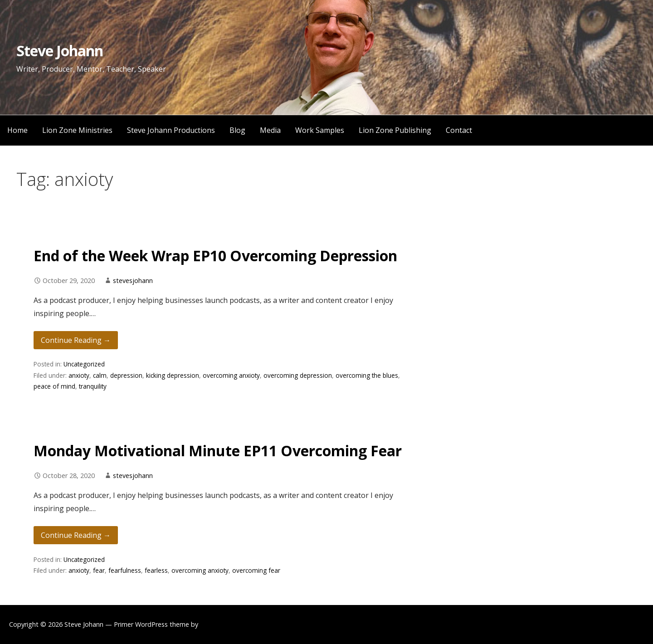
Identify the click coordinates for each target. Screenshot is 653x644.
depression (126, 375)
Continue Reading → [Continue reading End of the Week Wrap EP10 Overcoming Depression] (76, 340)
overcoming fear (256, 570)
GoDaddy (214, 624)
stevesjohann (133, 281)
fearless (156, 570)
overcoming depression (298, 375)
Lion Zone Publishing (395, 130)
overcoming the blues (367, 375)
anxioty (79, 375)
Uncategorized (84, 364)
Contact (459, 130)
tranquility (93, 386)
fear (99, 570)
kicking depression (173, 375)
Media (270, 130)
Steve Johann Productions (171, 130)
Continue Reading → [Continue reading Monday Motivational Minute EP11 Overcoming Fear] (76, 535)
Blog (237, 130)
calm (100, 375)
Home (17, 130)
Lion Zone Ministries (77, 130)
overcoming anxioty (231, 375)
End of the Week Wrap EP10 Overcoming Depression (215, 256)
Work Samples (320, 130)
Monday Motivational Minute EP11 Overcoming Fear (218, 451)
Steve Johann (60, 51)
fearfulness (125, 570)
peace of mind (54, 386)
